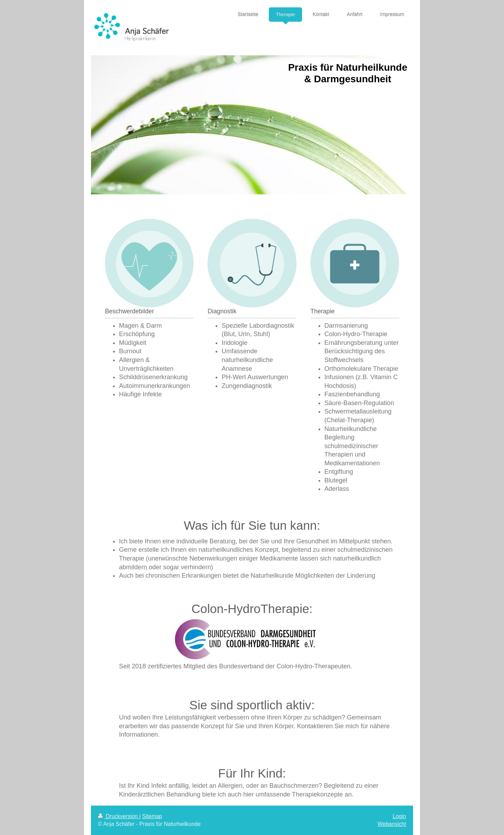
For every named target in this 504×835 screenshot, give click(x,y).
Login (399, 816)
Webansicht (392, 824)
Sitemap (152, 816)
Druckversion (119, 816)
